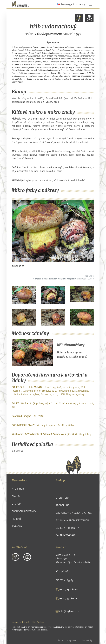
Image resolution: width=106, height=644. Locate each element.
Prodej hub (62, 505)
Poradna (17, 526)
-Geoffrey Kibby (51, 434)
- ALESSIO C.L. (29, 416)
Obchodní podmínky (24, 511)
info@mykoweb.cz (67, 611)
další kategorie (65, 536)
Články (16, 496)
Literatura (62, 498)
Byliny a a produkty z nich (72, 520)
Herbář (16, 519)
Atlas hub (18, 489)
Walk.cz (41, 622)
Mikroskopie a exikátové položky (75, 513)
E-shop (16, 504)
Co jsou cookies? (41, 630)
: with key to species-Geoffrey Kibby (43, 425)
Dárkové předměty (67, 528)
